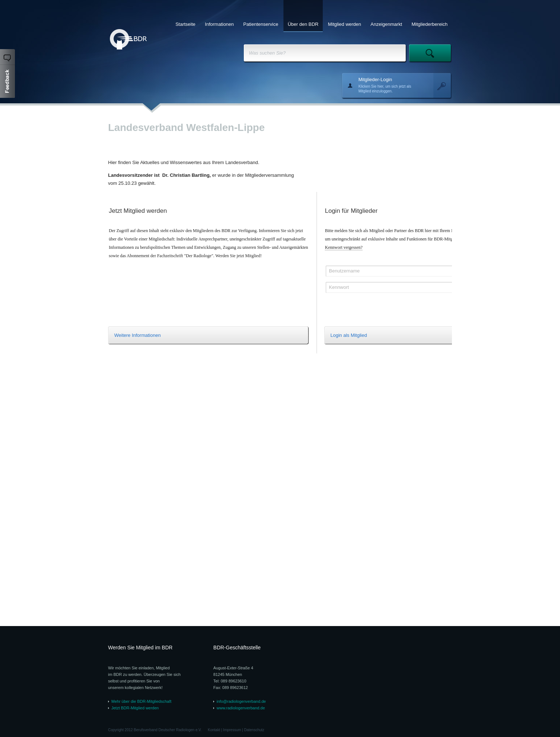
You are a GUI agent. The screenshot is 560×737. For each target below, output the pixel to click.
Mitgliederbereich (430, 24)
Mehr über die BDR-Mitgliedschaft (141, 701)
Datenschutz (254, 730)
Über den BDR (303, 24)
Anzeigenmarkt (386, 24)
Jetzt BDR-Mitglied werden (135, 708)
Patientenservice (261, 24)
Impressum (232, 730)
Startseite (185, 24)
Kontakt (214, 730)
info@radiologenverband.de (241, 701)
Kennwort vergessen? (344, 247)
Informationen (219, 24)
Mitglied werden (344, 24)
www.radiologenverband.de (241, 708)
